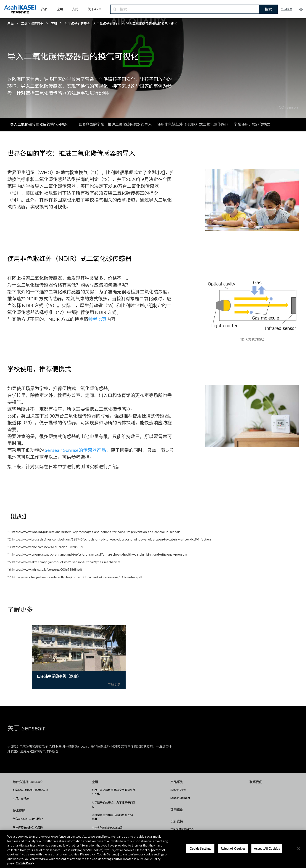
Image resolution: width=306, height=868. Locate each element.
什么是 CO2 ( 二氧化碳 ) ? (28, 819)
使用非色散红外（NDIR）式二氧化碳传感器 (193, 124)
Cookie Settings (200, 848)
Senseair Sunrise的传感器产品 (75, 450)
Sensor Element (180, 798)
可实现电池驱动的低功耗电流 (30, 790)
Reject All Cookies (233, 848)
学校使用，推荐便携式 (252, 124)
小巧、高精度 (21, 799)
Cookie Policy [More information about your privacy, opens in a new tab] (25, 863)
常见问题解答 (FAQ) (182, 829)
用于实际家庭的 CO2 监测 (107, 828)
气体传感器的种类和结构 (28, 828)
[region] (153, 849)
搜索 (268, 9)
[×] (299, 849)
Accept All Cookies (267, 848)
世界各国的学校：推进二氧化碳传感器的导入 (115, 124)
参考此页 (97, 319)
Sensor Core (178, 790)
